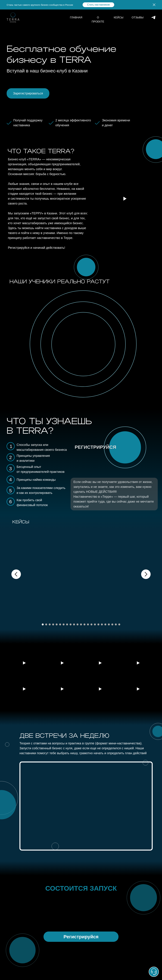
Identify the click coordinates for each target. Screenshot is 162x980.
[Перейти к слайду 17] (98, 624)
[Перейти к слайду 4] (53, 624)
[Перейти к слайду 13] (84, 624)
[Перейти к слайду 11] (78, 624)
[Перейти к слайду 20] (109, 624)
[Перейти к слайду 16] (95, 624)
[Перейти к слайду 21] (112, 624)
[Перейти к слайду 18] (102, 624)
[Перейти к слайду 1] (43, 624)
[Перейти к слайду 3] (50, 624)
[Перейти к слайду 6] (60, 624)
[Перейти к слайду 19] (105, 624)
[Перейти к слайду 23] (119, 624)
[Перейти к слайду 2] (46, 624)
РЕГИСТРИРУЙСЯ (95, 447)
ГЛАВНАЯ (76, 18)
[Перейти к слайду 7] (64, 624)
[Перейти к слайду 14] (88, 624)
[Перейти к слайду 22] (116, 624)
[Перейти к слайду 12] (81, 624)
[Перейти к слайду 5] (57, 624)
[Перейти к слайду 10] (74, 624)
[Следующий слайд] (146, 574)
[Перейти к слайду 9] (71, 624)
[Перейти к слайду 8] (67, 624)
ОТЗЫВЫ (138, 18)
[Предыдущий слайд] (16, 574)
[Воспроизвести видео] (24, 663)
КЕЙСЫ (119, 18)
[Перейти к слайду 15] (91, 624)
